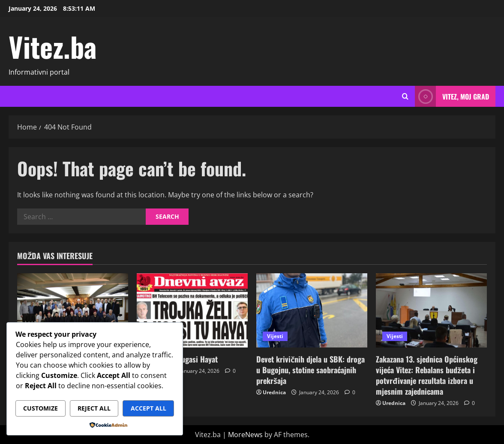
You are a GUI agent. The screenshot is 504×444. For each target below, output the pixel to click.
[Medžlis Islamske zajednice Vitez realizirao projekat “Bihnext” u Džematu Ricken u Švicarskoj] (73, 310)
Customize (40, 408)
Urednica (274, 392)
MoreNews (245, 435)
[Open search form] (405, 97)
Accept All (148, 408)
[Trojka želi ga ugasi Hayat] (192, 310)
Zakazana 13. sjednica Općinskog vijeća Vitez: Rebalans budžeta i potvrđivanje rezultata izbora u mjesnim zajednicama (427, 375)
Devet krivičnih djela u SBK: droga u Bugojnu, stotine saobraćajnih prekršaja (310, 370)
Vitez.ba (52, 46)
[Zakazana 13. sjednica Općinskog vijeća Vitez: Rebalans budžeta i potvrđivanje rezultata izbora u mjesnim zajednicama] (431, 310)
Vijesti (275, 336)
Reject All (94, 408)
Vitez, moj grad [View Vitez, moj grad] (452, 96)
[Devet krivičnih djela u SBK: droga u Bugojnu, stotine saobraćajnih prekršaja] (312, 310)
